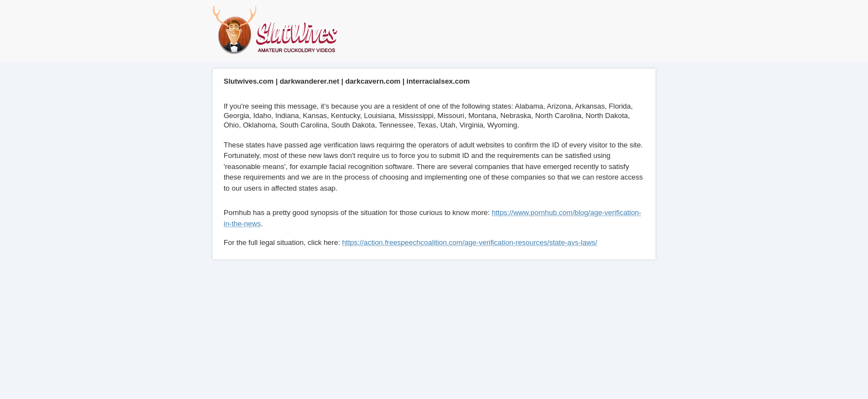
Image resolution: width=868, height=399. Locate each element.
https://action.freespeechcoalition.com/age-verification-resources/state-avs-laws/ (470, 242)
